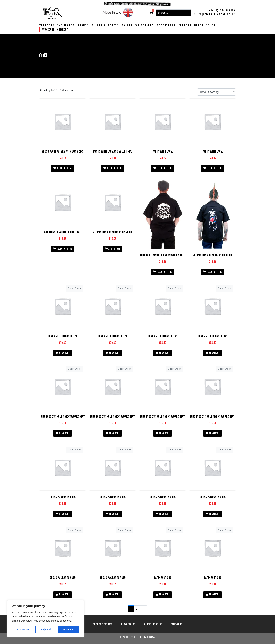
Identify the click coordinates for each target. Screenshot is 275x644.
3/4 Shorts (66, 26)
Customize (23, 629)
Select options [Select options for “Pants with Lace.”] (164, 168)
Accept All (69, 629)
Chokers (185, 26)
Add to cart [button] (114, 249)
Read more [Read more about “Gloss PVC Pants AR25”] (64, 514)
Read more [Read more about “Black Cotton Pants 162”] (164, 353)
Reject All (46, 629)
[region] (46, 619)
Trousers (47, 26)
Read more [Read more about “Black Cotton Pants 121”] (64, 353)
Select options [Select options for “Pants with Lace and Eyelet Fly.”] (114, 168)
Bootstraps (166, 26)
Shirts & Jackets (105, 26)
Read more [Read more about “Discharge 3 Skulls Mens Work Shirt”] (64, 433)
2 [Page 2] (137, 609)
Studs (211, 26)
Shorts (83, 26)
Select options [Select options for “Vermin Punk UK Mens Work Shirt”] (214, 272)
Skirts (127, 26)
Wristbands (145, 26)
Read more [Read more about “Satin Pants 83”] (164, 595)
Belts (199, 26)
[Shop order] (217, 92)
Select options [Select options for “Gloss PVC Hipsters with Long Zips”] (64, 168)
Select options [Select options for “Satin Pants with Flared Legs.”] (64, 249)
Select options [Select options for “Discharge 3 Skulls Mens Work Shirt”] (164, 272)
